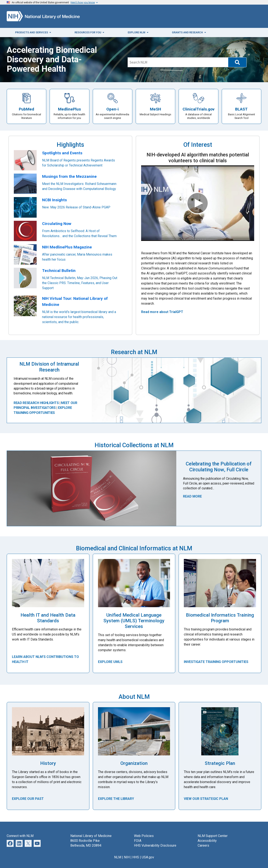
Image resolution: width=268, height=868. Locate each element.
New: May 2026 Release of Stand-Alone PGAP (76, 207)
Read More (192, 496)
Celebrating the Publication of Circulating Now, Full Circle (219, 467)
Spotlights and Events (62, 153)
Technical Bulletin (59, 271)
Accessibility (207, 841)
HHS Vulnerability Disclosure (155, 845)
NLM (118, 857)
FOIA (138, 841)
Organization (134, 763)
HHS (136, 857)
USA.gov (148, 857)
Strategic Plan (220, 763)
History (48, 763)
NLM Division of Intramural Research (49, 367)
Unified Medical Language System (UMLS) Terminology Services (134, 621)
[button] (237, 62)
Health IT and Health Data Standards (48, 618)
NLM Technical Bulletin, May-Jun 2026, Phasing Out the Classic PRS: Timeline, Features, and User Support (80, 283)
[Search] (178, 62)
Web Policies (144, 836)
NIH (127, 857)
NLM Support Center (213, 836)
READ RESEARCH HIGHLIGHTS (36, 403)
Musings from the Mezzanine (69, 176)
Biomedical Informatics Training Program (220, 618)
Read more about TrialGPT (162, 312)
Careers (203, 845)
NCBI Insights (54, 200)
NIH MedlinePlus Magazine (67, 247)
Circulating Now (57, 224)
